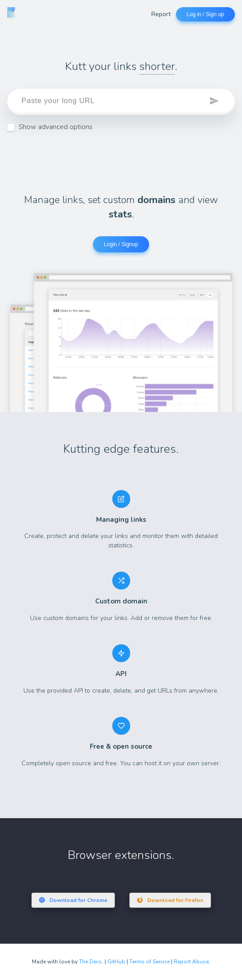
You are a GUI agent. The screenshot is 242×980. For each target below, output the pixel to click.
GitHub (116, 962)
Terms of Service (150, 962)
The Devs (90, 962)
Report (161, 14)
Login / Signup (121, 244)
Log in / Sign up (205, 14)
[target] (121, 102)
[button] (215, 102)
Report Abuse (191, 962)
